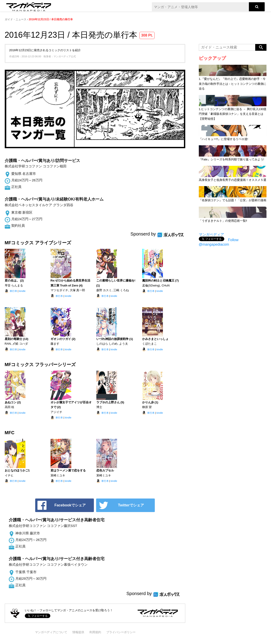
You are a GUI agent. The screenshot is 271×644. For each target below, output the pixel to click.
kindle (22, 291)
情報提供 (78, 632)
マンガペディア (211, 234)
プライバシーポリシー (121, 632)
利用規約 (95, 632)
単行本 (13, 291)
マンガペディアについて (51, 632)
